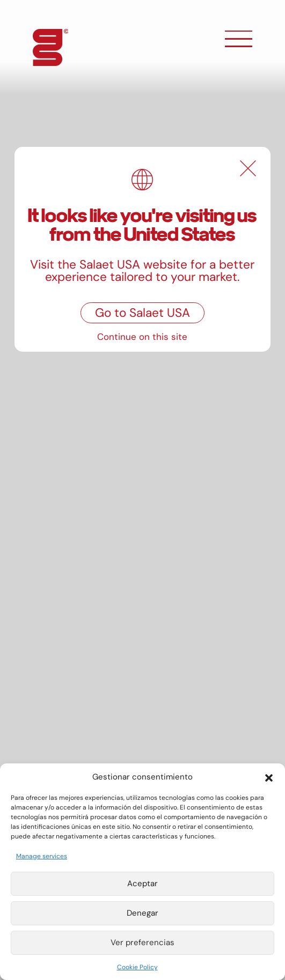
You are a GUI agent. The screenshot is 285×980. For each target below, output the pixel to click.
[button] (269, 777)
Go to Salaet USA (142, 313)
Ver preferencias (142, 942)
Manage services (42, 856)
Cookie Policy (137, 967)
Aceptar (142, 884)
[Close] (248, 168)
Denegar (142, 913)
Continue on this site (142, 337)
